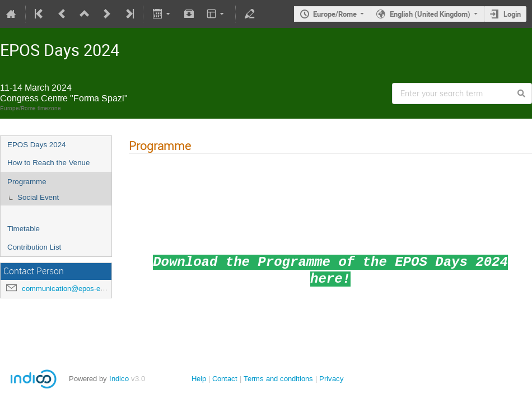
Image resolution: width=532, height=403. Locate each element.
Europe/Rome (335, 14)
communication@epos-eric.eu (70, 289)
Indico (119, 379)
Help (199, 379)
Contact (225, 379)
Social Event (38, 197)
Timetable (24, 229)
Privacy (332, 379)
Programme (27, 182)
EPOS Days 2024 (36, 145)
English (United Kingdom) (430, 14)
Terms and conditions (278, 379)
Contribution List (34, 247)
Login (512, 14)
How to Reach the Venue (48, 163)
